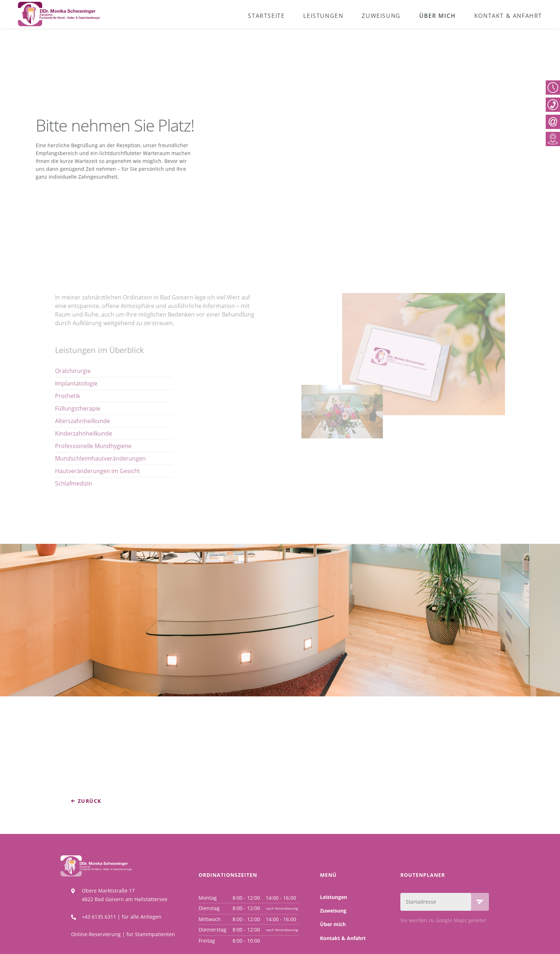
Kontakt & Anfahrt (508, 16)
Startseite (266, 16)
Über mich (437, 16)
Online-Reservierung (96, 934)
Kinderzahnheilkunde (65, 433)
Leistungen (323, 16)
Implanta (50, 383)
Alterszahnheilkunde (64, 421)
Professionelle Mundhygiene (75, 446)
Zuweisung (381, 16)
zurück (89, 801)
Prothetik (49, 396)
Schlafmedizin (55, 483)
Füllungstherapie (59, 408)
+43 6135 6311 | (102, 917)
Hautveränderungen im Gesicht (79, 471)
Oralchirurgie (55, 371)
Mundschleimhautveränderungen (82, 458)
